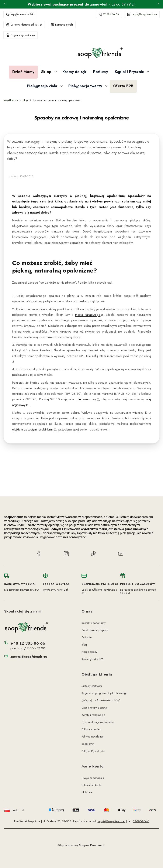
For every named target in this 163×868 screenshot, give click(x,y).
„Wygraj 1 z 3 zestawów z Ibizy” (101, 700)
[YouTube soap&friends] (121, 554)
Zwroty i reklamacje (93, 715)
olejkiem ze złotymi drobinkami (33, 429)
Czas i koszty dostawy (94, 708)
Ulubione (87, 792)
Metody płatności (92, 686)
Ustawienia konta (92, 785)
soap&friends (11, 100)
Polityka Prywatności (93, 751)
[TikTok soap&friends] (93, 554)
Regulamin (88, 744)
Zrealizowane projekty (95, 630)
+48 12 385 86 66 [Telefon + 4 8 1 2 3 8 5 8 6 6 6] (28, 643)
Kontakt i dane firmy (94, 623)
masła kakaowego (88, 315)
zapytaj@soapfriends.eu (144, 14)
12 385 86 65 (111, 14)
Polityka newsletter (92, 737)
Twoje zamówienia (93, 778)
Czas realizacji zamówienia (98, 722)
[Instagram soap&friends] (66, 554)
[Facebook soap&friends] (39, 554)
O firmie (86, 637)
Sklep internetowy (80, 845)
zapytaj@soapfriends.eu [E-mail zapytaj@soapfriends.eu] (29, 657)
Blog (25, 100)
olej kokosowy (86, 399)
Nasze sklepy (89, 652)
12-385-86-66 (141, 821)
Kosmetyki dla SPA (93, 659)
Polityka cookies (91, 729)
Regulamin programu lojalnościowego (104, 693)
